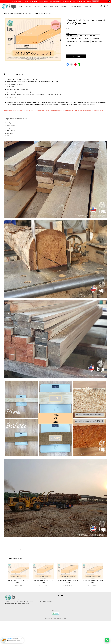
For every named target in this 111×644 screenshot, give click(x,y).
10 (32, 59)
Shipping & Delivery (76, 6)
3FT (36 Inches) (72, 36)
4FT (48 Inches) (83, 36)
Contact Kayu (88, 6)
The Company (38, 6)
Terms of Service (49, 618)
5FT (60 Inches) (95, 36)
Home (20, 6)
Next (60, 40)
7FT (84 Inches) (83, 39)
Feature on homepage (16, 13)
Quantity (69, 46)
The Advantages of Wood (51, 6)
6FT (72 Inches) (72, 39)
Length (68, 33)
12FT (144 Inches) (85, 41)
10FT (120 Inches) (72, 41)
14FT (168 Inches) (97, 41)
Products (28, 6)
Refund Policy (63, 618)
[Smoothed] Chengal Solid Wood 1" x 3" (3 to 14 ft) (14, 640)
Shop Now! (95, 1)
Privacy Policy (56, 618)
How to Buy (64, 6)
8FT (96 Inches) (95, 39)
